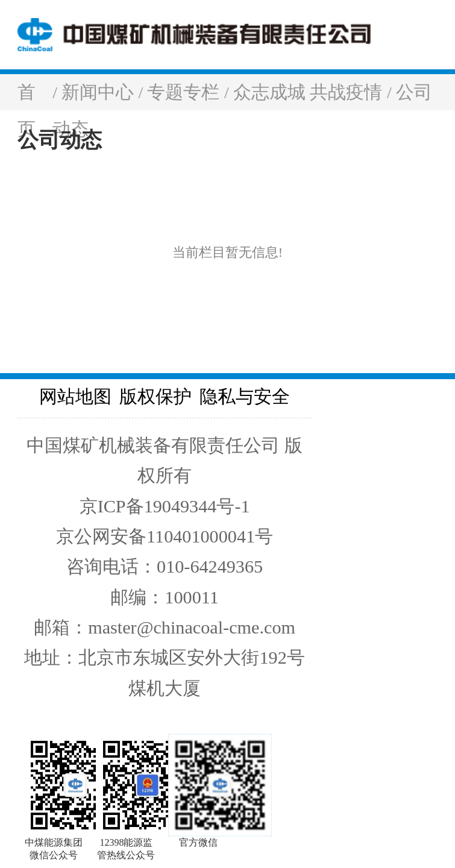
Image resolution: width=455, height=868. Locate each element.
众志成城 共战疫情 (310, 92)
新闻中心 (100, 92)
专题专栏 (186, 92)
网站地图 (75, 397)
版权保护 (155, 397)
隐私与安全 (245, 397)
